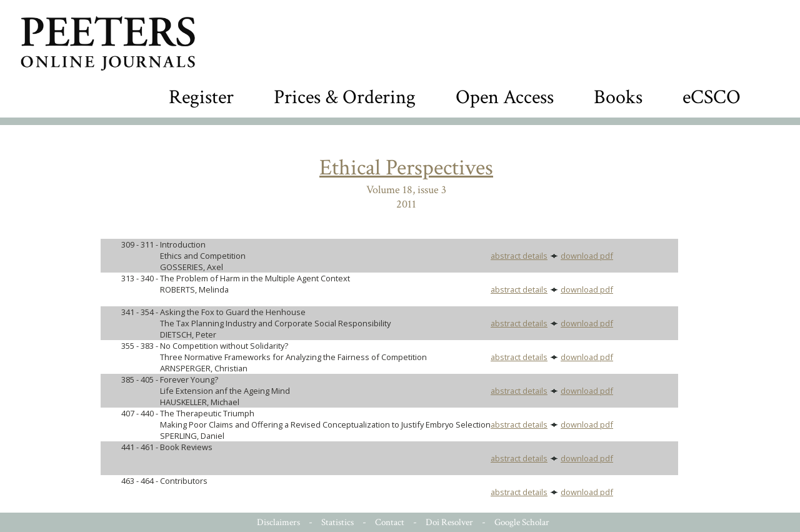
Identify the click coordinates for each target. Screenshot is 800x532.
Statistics (337, 522)
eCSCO (712, 97)
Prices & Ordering (345, 97)
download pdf (587, 256)
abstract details (519, 256)
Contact (390, 522)
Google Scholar (522, 522)
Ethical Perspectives (406, 168)
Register (201, 97)
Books (618, 97)
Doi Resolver (449, 522)
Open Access (505, 97)
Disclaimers (278, 522)
